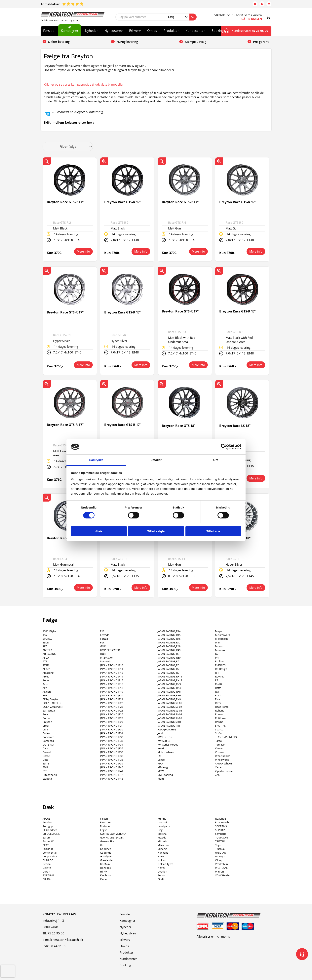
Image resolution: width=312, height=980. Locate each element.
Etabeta (47, 779)
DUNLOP (48, 860)
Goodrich (106, 849)
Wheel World (223, 756)
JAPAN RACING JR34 (112, 745)
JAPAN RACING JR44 (169, 631)
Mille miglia (222, 639)
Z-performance (224, 771)
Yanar (218, 767)
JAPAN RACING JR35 (112, 748)
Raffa (218, 688)
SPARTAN (221, 726)
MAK (160, 763)
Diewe (46, 756)
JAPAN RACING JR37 (112, 756)
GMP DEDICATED (110, 650)
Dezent (47, 752)
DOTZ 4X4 (48, 745)
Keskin (161, 748)
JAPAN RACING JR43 (112, 779)
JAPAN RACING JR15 (112, 680)
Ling (160, 830)
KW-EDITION (165, 737)
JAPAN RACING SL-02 (170, 707)
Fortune (105, 826)
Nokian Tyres (165, 864)
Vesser (219, 748)
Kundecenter (195, 31)
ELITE (46, 763)
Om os (152, 31)
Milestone (163, 845)
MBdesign (163, 767)
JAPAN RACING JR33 (112, 741)
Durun (46, 872)
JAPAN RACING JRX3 (169, 684)
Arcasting (48, 673)
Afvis (99, 531)
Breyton (47, 722)
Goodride (106, 853)
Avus (45, 684)
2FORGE (47, 639)
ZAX (217, 775)
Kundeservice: (246, 31)
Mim (218, 642)
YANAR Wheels (224, 763)
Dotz (45, 760)
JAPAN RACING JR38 (112, 760)
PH (217, 658)
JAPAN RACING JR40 (112, 767)
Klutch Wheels (166, 752)
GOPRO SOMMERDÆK (113, 834)
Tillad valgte (156, 531)
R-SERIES (220, 665)
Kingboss (105, 875)
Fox (102, 642)
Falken (104, 819)
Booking (218, 31)
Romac (219, 714)
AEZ (45, 646)
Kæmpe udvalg (195, 42)
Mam (161, 779)
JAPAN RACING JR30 (112, 729)
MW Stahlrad (165, 775)
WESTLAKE (221, 868)
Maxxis (162, 837)
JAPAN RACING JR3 (111, 726)
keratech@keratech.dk (68, 940)
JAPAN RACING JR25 (112, 711)
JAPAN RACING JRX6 (169, 695)
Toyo (218, 845)
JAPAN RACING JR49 (169, 650)
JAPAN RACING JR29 (112, 722)
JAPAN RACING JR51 (169, 661)
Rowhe (219, 722)
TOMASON (221, 837)
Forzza (104, 639)
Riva (218, 699)
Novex (161, 868)
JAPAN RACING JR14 (112, 676)
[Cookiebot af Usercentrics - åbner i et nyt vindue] (224, 447)
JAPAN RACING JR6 (168, 665)
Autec (46, 680)
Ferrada (105, 635)
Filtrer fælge (76, 147)
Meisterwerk (222, 635)
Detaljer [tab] (156, 460)
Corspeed (48, 741)
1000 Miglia (49, 631)
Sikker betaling (59, 42)
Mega (218, 631)
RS (217, 680)
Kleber (104, 879)
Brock (46, 726)
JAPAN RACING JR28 (112, 718)
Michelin (163, 841)
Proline (219, 661)
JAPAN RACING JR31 (112, 733)
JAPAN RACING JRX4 (169, 688)
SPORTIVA (221, 826)
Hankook (106, 868)
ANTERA (47, 650)
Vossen (219, 752)
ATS (45, 661)
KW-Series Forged (168, 745)
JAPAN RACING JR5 (168, 654)
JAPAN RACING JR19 (112, 692)
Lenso (161, 760)
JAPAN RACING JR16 (112, 684)
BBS (45, 695)
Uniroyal (220, 856)
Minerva (162, 849)
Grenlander (107, 860)
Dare (45, 748)
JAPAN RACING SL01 (169, 722)
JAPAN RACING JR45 (169, 635)
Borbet (47, 718)
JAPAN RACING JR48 (169, 646)
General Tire (107, 841)
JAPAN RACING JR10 (112, 665)
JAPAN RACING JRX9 (169, 699)
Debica (47, 864)
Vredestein (221, 864)
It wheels (105, 661)
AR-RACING (49, 654)
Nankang (163, 853)
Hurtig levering (127, 42)
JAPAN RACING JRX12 (170, 680)
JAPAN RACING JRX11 (170, 676)
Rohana (220, 711)
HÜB (103, 654)
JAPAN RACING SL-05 (170, 718)
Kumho (162, 819)
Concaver (48, 737)
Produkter (171, 31)
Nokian (162, 860)
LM (159, 756)
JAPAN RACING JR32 (112, 737)
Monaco (220, 650)
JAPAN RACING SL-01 (170, 703)
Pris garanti (261, 42)
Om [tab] (216, 460)
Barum (47, 837)
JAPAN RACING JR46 (169, 639)
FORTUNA (48, 875)
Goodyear (106, 856)
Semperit (220, 834)
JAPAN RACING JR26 (112, 714)
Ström (219, 733)
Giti (102, 845)
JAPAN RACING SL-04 (170, 714)
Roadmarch (222, 822)
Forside (49, 31)
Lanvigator (164, 826)
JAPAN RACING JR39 (112, 763)
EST (45, 771)
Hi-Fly (103, 872)
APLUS (46, 819)
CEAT (46, 845)
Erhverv (135, 31)
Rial (217, 692)
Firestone (106, 822)
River (218, 703)
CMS (45, 729)
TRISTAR (220, 841)
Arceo (46, 676)
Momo (219, 646)
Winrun (219, 872)
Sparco (219, 729)
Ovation (162, 872)
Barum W (48, 841)
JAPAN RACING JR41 (112, 771)
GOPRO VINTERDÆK (112, 837)
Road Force (222, 707)
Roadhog (220, 819)
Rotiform (220, 718)
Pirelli (161, 879)
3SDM (46, 642)
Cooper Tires (50, 856)
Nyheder (91, 31)
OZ (217, 654)
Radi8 (218, 684)
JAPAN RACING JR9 (168, 673)
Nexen (161, 856)
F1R (102, 631)
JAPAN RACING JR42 (112, 775)
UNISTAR (220, 853)
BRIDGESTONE (51, 834)
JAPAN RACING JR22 (112, 703)
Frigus (104, 830)
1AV (45, 635)
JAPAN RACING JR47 (169, 642)
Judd (160, 733)
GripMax (105, 864)
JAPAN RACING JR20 (112, 695)
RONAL (219, 676)
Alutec (46, 669)
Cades (46, 733)
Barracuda (49, 711)
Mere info (83, 251)
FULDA (47, 879)
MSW (161, 771)
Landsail (162, 822)
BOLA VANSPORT (53, 707)
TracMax (220, 849)
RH (217, 673)
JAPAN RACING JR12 (112, 673)
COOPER (48, 849)
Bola (45, 714)
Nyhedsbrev (114, 31)
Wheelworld (222, 760)
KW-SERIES (164, 741)
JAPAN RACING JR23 (112, 707)
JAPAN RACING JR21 (112, 699)
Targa (218, 741)
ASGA (46, 658)
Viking (219, 860)
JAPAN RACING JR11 (112, 669)
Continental (50, 853)
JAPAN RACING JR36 (112, 752)
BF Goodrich (50, 830)
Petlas (161, 875)
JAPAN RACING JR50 (169, 658)
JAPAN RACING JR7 (168, 669)
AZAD (46, 665)
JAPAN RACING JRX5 (169, 692)
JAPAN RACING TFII (169, 726)
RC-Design (221, 669)
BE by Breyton (51, 699)
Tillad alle (213, 531)
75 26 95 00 (56, 933)
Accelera (47, 822)
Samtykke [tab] (96, 460)
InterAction (107, 658)
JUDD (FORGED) (167, 729)
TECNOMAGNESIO (226, 737)
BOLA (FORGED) (52, 703)
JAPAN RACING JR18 (112, 688)
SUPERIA (220, 830)
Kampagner (70, 31)
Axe (45, 688)
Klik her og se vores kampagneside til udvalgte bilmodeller (84, 84)
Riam (218, 695)
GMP (103, 646)
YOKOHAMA (222, 875)
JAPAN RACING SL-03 (170, 711)
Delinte (47, 868)
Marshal (162, 834)
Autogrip (48, 826)
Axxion (47, 692)
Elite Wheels (50, 775)
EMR (45, 767)
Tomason (221, 745)
